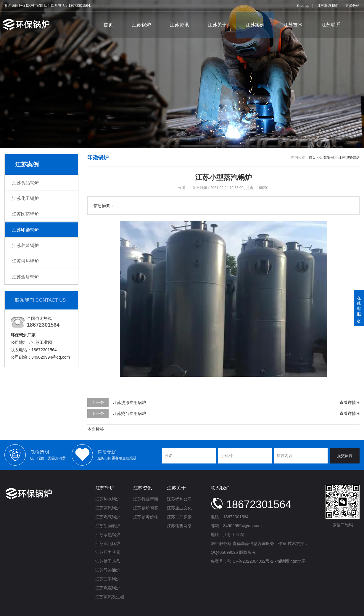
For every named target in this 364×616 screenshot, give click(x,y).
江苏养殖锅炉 (25, 245)
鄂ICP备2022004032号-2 (250, 561)
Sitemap (303, 6)
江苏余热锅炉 (108, 535)
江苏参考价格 (146, 517)
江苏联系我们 (328, 6)
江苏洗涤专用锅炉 (129, 402)
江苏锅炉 (141, 25)
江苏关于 (217, 25)
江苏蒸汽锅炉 (108, 508)
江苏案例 (255, 25)
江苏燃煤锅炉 (108, 588)
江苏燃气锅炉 (108, 517)
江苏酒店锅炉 (25, 277)
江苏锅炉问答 (146, 508)
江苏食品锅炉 (25, 183)
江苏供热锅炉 (25, 261)
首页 (108, 25)
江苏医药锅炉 (25, 214)
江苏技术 (293, 25)
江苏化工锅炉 (25, 198)
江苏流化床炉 (108, 543)
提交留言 (345, 456)
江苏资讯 (179, 25)
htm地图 (298, 561)
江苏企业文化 (179, 508)
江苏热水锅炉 (108, 499)
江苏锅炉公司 (179, 499)
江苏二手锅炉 (108, 579)
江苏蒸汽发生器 (110, 597)
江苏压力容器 (108, 552)
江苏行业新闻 (146, 499)
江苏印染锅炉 (25, 230)
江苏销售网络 (179, 526)
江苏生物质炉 (108, 526)
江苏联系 (331, 25)
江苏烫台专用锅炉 (129, 413)
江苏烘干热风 (108, 561)
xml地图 (282, 561)
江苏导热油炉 (108, 570)
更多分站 (352, 6)
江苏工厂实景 (179, 517)
